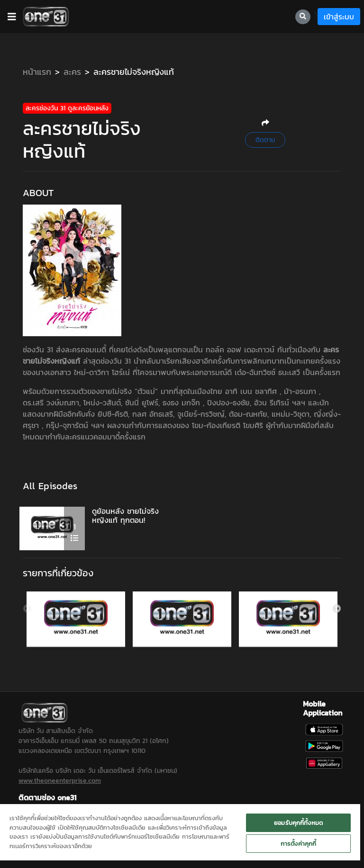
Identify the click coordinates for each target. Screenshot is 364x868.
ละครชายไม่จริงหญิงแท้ (134, 72)
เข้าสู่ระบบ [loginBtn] (339, 17)
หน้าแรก (37, 72)
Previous (27, 602)
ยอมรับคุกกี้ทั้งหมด (298, 823)
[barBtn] (12, 17)
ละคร (72, 72)
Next (337, 602)
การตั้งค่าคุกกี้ (298, 844)
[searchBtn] (303, 17)
